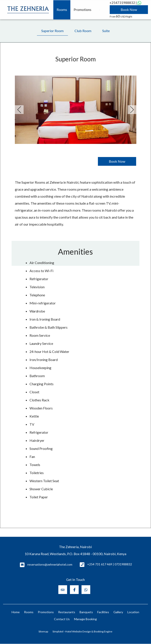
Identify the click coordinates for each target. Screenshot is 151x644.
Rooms (62, 9)
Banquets (86, 612)
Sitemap (43, 631)
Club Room (83, 31)
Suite (106, 31)
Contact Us (62, 619)
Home (16, 612)
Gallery (118, 612)
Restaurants (67, 612)
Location (133, 612)
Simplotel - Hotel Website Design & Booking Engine (82, 631)
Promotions (82, 9)
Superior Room (52, 31)
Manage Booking (85, 619)
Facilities (103, 612)
